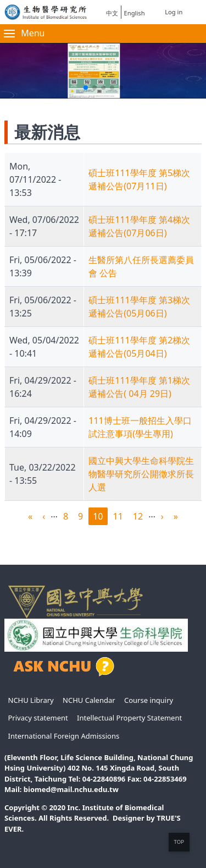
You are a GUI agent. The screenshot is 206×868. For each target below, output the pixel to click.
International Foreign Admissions (64, 736)
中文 (112, 13)
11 (120, 517)
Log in (174, 12)
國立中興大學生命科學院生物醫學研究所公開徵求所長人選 (141, 474)
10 (100, 517)
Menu (24, 33)
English (135, 13)
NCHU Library (31, 700)
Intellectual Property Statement (129, 718)
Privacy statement (38, 718)
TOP (179, 842)
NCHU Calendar (89, 700)
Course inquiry (149, 700)
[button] (86, 88)
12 (140, 517)
